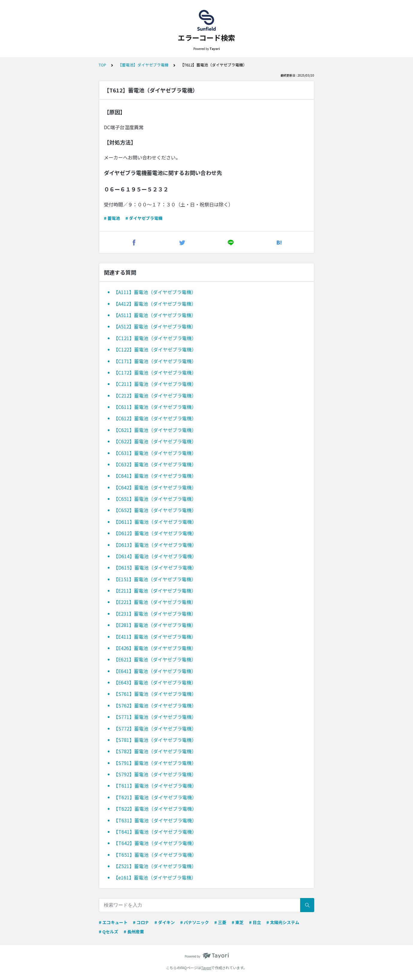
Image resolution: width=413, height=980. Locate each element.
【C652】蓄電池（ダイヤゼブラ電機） (155, 510)
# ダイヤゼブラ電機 (144, 218)
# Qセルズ (108, 932)
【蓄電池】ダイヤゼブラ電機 (143, 65)
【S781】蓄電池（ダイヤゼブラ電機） (155, 740)
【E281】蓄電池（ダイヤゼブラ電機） (155, 625)
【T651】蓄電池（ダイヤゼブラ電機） (155, 855)
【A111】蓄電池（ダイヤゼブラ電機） (155, 292)
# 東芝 (238, 922)
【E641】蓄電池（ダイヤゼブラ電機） (155, 671)
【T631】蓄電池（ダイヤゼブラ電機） (155, 820)
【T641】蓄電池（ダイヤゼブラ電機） (155, 832)
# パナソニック (195, 922)
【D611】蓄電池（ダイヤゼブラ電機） (155, 522)
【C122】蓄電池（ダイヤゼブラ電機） (155, 349)
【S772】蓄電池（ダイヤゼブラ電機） (155, 728)
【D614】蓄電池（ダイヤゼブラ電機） (155, 556)
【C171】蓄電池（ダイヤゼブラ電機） (155, 361)
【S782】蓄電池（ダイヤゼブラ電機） (155, 751)
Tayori (206, 968)
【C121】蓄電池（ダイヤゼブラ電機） (155, 338)
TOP (103, 65)
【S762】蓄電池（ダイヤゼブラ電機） (155, 705)
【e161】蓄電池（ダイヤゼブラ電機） (155, 877)
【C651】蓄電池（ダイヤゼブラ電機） (155, 499)
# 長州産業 (134, 932)
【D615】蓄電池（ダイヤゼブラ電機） (155, 567)
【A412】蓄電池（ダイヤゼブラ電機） (155, 304)
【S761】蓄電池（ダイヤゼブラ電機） (155, 694)
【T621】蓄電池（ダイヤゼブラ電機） (155, 797)
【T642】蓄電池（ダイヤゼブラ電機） (155, 843)
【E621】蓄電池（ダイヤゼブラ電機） (155, 659)
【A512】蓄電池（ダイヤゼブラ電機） (155, 326)
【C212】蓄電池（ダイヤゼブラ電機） (155, 395)
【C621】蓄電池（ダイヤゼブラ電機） (155, 430)
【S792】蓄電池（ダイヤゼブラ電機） (155, 774)
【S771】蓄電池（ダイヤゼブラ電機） (155, 717)
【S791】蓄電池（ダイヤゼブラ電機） (155, 763)
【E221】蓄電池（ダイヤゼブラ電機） (155, 602)
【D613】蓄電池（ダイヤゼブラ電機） (155, 545)
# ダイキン (165, 922)
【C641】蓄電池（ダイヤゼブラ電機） (155, 476)
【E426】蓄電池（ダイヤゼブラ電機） (155, 648)
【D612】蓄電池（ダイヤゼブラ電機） (155, 533)
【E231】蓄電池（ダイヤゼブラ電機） (155, 614)
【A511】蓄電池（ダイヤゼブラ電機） (155, 315)
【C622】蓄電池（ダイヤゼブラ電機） (155, 441)
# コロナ (141, 922)
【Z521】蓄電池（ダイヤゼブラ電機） (155, 866)
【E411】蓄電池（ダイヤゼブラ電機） (155, 637)
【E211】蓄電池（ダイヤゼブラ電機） (155, 591)
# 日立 (255, 922)
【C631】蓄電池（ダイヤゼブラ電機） (155, 453)
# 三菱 (220, 922)
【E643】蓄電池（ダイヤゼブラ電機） (155, 682)
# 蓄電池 (112, 218)
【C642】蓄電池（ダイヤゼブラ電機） (155, 487)
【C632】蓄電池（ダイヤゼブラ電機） (155, 464)
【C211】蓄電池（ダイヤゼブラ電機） (155, 384)
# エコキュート (113, 922)
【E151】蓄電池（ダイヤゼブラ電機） (155, 579)
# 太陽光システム (283, 922)
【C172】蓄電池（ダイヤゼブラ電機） (155, 372)
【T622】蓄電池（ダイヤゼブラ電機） (155, 809)
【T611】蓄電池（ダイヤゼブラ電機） (155, 786)
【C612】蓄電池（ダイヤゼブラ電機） (155, 418)
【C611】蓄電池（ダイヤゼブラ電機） (155, 407)
